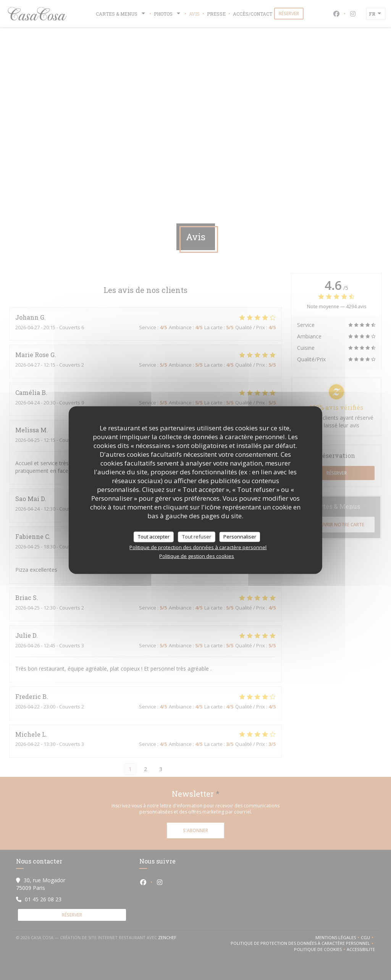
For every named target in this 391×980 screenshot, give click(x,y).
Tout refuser (197, 537)
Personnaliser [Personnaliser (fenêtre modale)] (240, 537)
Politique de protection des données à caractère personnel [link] (198, 547)
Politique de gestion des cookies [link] (197, 556)
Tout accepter (154, 537)
